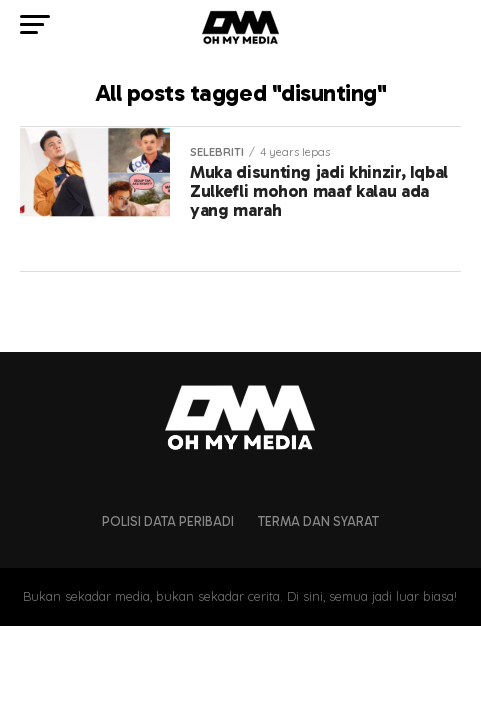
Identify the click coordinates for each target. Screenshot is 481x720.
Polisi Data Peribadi (168, 521)
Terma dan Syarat (318, 521)
